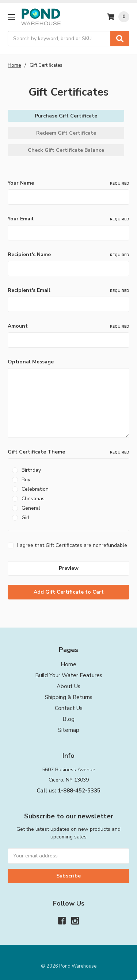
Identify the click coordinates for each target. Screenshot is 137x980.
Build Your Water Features (69, 675)
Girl (26, 518)
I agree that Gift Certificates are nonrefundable (72, 545)
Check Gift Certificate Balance (66, 150)
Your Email (68, 219)
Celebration (35, 489)
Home (68, 664)
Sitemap (69, 730)
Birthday (31, 470)
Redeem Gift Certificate (66, 133)
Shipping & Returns (69, 697)
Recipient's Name (68, 254)
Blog (68, 719)
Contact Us (69, 708)
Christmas (33, 499)
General (31, 508)
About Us (68, 686)
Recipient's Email (68, 290)
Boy (26, 480)
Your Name (68, 183)
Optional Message (31, 362)
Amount (68, 326)
